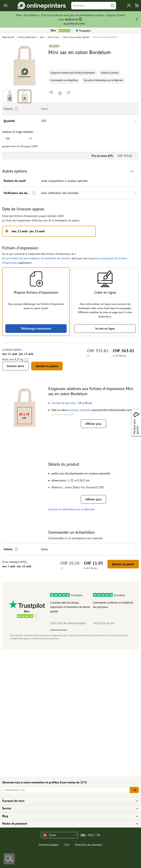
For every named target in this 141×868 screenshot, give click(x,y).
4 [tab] (109, 630)
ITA (98, 835)
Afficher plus (93, 424)
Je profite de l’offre (74, 24)
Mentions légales (49, 845)
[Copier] (81, 20)
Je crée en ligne (105, 328)
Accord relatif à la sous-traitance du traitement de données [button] (37, 258)
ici (107, 635)
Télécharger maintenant (36, 328)
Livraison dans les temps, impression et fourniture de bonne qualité (70, 607)
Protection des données (89, 845)
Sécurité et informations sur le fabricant (103, 80)
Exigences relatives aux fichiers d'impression (73, 73)
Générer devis (16, 366)
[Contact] (9, 859)
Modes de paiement (68, 824)
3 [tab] (92, 630)
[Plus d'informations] (34, 193)
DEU (91, 835)
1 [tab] (59, 630)
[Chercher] (113, 6)
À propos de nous (68, 801)
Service (68, 808)
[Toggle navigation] (6, 6)
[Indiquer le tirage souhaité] (18, 139)
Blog (68, 816)
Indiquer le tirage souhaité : (18, 137)
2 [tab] (75, 630)
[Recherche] (90, 6)
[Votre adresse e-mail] (66, 790)
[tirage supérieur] (30, 139)
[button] (25, 66)
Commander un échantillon (64, 80)
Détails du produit (110, 73)
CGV (67, 845)
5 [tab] (126, 630)
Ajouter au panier (47, 366)
